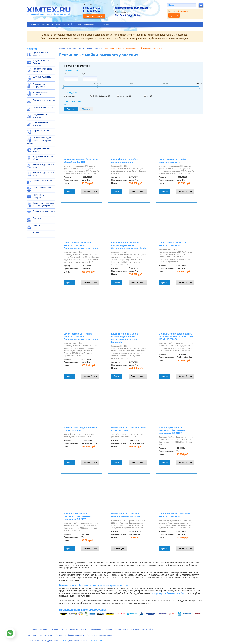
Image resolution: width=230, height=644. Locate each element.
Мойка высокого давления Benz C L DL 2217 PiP (129, 429)
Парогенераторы (41, 131)
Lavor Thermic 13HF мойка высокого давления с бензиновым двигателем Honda (81, 336)
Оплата (67, 24)
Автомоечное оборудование (39, 85)
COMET (36, 225)
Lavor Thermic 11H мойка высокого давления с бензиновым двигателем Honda (81, 245)
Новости (85, 629)
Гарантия (77, 24)
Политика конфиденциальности (70, 635)
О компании (34, 24)
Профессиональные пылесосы (42, 70)
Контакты (105, 24)
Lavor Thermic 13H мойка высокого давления (172, 244)
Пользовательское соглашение (100, 635)
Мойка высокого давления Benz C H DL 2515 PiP (81, 429)
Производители (91, 24)
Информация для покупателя (40, 635)
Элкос (65, 641)
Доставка (56, 24)
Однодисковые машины (44, 107)
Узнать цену (119, 548)
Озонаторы (38, 218)
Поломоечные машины (44, 100)
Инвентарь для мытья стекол (43, 166)
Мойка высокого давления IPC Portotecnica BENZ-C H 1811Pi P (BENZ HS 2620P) (176, 336)
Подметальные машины (40, 116)
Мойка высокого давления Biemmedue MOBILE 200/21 (126, 515)
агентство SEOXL (98, 641)
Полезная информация (102, 629)
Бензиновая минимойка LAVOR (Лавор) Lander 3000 (81, 161)
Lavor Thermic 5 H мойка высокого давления (124, 161)
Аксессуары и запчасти (44, 211)
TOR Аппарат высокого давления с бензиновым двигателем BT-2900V (172, 430)
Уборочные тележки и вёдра (43, 158)
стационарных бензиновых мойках (169, 593)
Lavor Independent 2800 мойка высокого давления (175, 515)
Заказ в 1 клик (90, 191)
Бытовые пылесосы (42, 77)
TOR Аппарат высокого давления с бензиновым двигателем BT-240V (77, 516)
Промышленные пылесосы (40, 54)
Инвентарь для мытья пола (43, 174)
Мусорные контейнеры (44, 181)
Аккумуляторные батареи (41, 62)
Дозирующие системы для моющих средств (43, 204)
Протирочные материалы (39, 196)
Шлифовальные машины (40, 124)
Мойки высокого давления (40, 93)
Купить (69, 191)
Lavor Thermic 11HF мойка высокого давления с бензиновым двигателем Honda (129, 245)
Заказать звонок (94, 16)
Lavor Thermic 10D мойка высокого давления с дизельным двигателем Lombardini (125, 338)
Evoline (36, 233)
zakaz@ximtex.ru (124, 8)
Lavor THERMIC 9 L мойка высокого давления (172, 161)
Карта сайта (147, 629)
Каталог (46, 24)
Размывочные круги (42, 188)
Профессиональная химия (42, 150)
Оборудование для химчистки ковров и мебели (39, 140)
